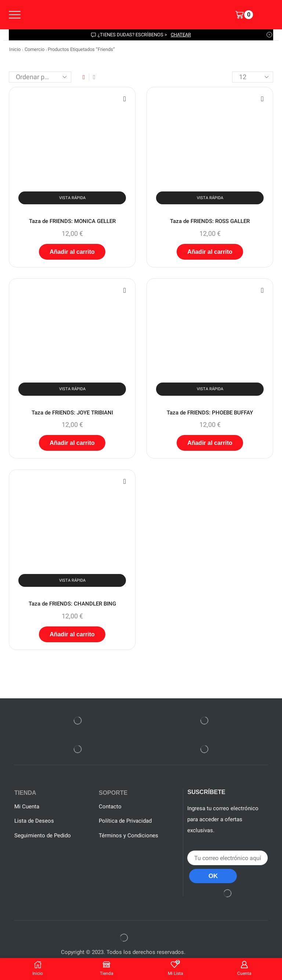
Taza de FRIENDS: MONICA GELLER (72, 221)
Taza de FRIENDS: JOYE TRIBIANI (72, 414)
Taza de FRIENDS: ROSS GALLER (210, 221)
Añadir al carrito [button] (72, 253)
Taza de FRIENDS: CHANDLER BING (72, 606)
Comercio (35, 49)
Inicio (15, 49)
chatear (181, 35)
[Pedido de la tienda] (40, 77)
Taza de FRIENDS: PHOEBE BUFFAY (210, 414)
